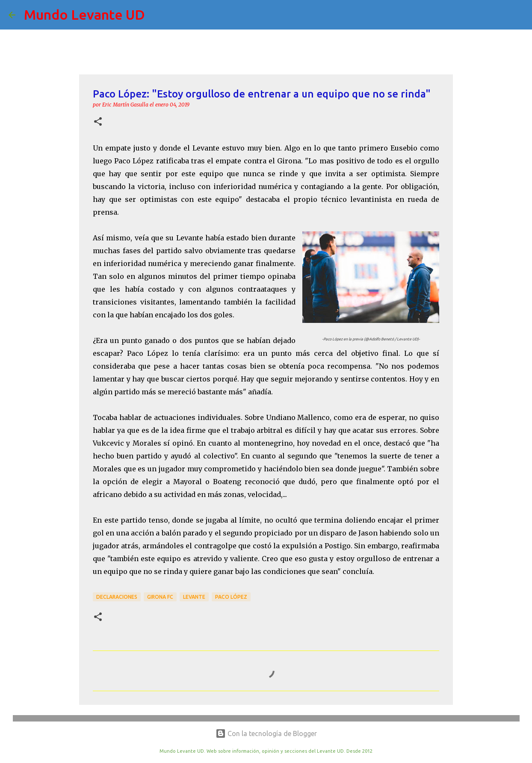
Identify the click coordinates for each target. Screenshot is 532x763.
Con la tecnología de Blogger (266, 733)
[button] (98, 122)
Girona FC (160, 597)
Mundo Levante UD (84, 15)
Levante (194, 597)
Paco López (231, 597)
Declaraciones (117, 597)
